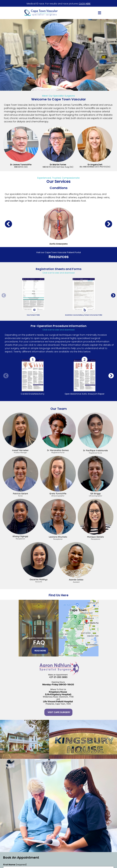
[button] (99, 13)
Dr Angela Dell (95, 165)
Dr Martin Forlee (58, 165)
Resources (59, 257)
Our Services (58, 181)
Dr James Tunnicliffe (21, 165)
